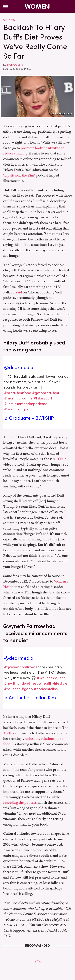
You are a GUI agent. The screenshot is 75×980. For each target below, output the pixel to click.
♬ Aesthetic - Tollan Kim (30, 698)
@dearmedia (19, 367)
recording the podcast (20, 802)
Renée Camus (15, 65)
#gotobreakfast (46, 393)
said (19, 292)
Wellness (9, 20)
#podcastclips (16, 409)
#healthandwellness (21, 683)
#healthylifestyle (53, 683)
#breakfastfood (18, 393)
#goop (27, 689)
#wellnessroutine (51, 678)
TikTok (63, 459)
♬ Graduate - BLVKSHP (29, 418)
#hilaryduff (43, 398)
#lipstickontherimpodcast (26, 404)
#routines (12, 689)
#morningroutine (18, 398)
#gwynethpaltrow (19, 667)
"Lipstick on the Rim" (19, 175)
